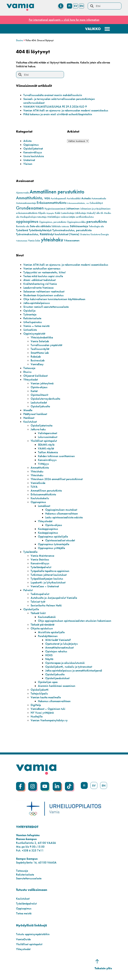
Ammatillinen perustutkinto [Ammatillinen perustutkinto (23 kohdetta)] (57, 192)
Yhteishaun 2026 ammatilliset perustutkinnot (57, 479)
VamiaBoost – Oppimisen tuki (48, 709)
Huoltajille (37, 716)
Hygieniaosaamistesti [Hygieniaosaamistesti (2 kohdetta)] (55, 209)
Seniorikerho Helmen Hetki (46, 605)
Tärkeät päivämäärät (42, 625)
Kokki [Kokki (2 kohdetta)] (58, 213)
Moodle (28, 410)
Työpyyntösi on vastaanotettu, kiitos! (44, 272)
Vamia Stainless (40, 559)
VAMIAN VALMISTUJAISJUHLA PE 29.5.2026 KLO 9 (55, 107)
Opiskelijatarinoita (41, 425)
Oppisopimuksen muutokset (61, 510)
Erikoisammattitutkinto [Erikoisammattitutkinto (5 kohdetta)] (52, 203)
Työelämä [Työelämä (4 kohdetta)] (22, 230)
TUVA (34, 487)
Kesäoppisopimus (48, 529)
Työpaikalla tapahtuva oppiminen (50, 571)
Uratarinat (29, 160)
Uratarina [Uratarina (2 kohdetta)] (85, 234)
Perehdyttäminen (48, 636)
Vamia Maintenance (42, 556)
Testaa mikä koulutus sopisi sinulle (43, 276)
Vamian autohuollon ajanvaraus (42, 268)
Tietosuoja (29, 368)
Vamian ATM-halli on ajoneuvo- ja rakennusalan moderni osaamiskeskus (66, 110)
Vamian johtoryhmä (42, 383)
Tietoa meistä (24, 913)
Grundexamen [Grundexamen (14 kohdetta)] (30, 208)
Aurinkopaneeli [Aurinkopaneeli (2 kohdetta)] (58, 198)
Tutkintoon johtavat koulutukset (49, 575)
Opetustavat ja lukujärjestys (61, 644)
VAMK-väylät (46, 448)
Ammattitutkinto (40, 468)
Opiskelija (29, 311)
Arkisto (27, 141)
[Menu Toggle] (61, 6)
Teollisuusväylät (40, 349)
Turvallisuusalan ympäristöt (46, 345)
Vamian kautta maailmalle (46, 697)
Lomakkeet (44, 506)
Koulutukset (30, 422)
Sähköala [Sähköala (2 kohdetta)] (56, 226)
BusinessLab (38, 360)
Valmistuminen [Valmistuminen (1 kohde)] (22, 241)
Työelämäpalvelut (41, 567)
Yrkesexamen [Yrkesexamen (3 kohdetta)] (72, 240)
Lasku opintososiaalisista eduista (64, 517)
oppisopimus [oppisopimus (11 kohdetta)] (27, 221)
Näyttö (49, 659)
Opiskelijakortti (40, 690)
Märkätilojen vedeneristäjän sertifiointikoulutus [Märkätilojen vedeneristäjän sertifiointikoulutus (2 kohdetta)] (70, 217)
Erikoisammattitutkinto (43, 494)
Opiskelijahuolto (40, 406)
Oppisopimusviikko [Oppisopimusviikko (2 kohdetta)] (76, 222)
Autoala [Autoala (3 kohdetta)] (86, 198)
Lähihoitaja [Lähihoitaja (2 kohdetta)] (80, 213)
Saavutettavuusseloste (29, 878)
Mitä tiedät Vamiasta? (58, 640)
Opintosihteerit (39, 395)
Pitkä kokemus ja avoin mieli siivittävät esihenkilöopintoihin (58, 114)
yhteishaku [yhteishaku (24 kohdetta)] (52, 240)
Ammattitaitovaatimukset (59, 648)
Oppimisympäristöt (34, 334)
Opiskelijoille (31, 609)
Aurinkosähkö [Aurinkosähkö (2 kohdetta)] (74, 198)
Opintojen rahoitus (56, 651)
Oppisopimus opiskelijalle (53, 536)
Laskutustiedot (39, 402)
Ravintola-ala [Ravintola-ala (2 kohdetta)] (23, 226)
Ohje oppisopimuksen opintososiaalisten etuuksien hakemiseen (75, 621)
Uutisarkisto (30, 330)
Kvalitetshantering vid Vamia (40, 284)
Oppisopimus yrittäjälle (52, 548)
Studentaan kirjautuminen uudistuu (43, 295)
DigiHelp (36, 705)
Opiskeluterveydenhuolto (45, 399)
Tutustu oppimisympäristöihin (33, 934)
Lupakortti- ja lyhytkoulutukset (48, 582)
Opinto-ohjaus (39, 387)
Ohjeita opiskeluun (42, 628)
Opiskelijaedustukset (57, 678)
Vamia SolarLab (40, 341)
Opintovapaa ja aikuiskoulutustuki (65, 663)
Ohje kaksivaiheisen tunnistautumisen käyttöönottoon (54, 299)
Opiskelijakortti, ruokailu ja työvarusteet (69, 667)
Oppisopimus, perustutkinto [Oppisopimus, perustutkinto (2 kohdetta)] (53, 222)
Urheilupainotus (33, 322)
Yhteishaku (37, 471)
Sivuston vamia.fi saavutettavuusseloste (46, 307)
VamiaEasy (37, 364)
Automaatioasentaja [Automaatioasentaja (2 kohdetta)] (26, 203)
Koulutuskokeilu (40, 498)
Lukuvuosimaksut (48, 437)
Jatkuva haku (38, 429)
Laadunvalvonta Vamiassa (38, 288)
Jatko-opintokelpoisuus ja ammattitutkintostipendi (74, 671)
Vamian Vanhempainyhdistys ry (49, 720)
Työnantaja (30, 314)
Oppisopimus (31, 145)
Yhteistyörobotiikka (42, 337)
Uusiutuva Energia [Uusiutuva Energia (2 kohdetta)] (100, 234)
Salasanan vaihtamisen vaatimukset (44, 291)
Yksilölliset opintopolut (44, 441)
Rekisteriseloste (32, 318)
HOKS (49, 655)
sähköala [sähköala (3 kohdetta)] (45, 226)
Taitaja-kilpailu (39, 693)
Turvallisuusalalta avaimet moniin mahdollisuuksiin (53, 95)
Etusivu (20, 40)
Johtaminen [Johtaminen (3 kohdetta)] (73, 209)
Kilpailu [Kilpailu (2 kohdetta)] (42, 213)
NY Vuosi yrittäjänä (42, 713)
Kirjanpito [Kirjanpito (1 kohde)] (50, 213)
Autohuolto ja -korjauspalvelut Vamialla (54, 598)
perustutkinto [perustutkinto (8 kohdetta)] (97, 222)
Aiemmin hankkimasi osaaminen (57, 686)
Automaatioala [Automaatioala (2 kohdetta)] (99, 198)
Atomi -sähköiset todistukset (39, 280)
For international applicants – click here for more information (64, 20)
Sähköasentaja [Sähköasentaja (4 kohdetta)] (79, 226)
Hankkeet (29, 418)
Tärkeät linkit (38, 613)
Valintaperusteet (47, 433)
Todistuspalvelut (40, 594)
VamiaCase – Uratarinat (45, 586)
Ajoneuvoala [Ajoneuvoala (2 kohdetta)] (22, 193)
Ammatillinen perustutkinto (46, 491)
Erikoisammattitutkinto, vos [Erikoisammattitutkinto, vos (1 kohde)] (78, 203)
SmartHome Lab (40, 353)
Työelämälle (30, 552)
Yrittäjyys (43, 464)
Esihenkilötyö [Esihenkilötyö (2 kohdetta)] (96, 203)
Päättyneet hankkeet (35, 414)
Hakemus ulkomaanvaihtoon (62, 514)
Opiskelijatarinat (33, 149)
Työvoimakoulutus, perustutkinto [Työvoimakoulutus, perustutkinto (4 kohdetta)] (72, 230)
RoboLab (36, 357)
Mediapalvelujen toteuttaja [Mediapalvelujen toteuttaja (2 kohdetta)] (33, 217)
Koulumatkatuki (47, 617)
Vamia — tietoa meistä (36, 326)
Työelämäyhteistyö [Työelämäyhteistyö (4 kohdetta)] (40, 230)
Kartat (34, 391)
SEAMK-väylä (46, 445)
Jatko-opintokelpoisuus (37, 303)
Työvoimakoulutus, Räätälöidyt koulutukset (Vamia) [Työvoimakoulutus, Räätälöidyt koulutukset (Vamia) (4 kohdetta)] (48, 234)
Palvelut (28, 590)
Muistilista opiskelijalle (51, 632)
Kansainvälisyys (33, 152)
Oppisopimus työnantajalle (54, 544)
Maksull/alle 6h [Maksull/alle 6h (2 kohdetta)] (95, 213)
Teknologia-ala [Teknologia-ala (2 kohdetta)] (96, 226)
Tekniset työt (38, 602)
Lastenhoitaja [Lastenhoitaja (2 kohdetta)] (68, 213)
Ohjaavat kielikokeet (35, 376)
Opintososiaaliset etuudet (60, 540)
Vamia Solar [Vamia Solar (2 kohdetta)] (34, 241)
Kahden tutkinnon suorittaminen (56, 456)
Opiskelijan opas (48, 682)
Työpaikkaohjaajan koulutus (47, 579)
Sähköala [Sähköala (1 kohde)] (65, 227)
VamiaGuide (38, 483)
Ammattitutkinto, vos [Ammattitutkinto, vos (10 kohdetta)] (33, 198)
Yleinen (28, 164)
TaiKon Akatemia (48, 452)
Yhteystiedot (31, 380)
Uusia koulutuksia (34, 156)
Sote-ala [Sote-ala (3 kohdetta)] (35, 226)
